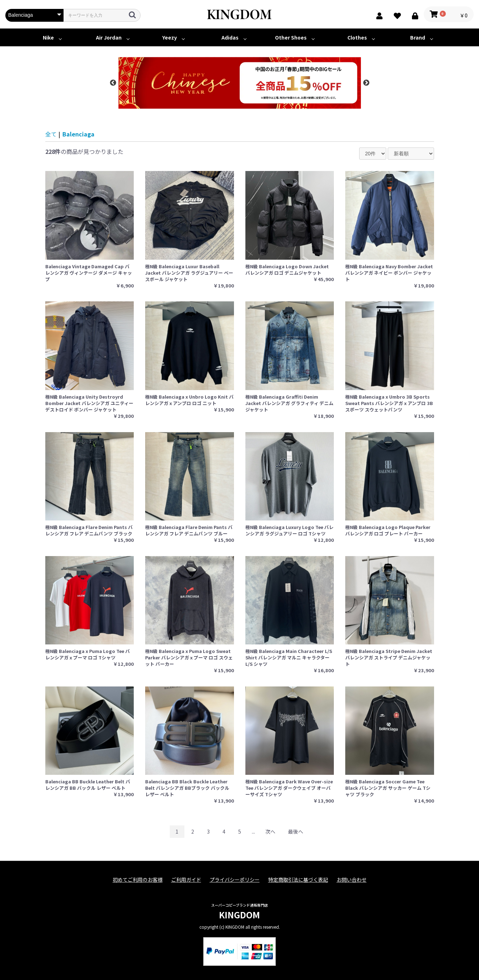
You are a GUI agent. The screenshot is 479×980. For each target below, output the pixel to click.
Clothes (357, 37)
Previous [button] (113, 83)
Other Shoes (291, 37)
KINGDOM (239, 915)
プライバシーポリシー (235, 880)
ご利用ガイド (186, 880)
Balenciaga (78, 134)
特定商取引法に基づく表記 (298, 880)
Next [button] (366, 83)
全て (51, 134)
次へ (270, 831)
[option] (240, 83)
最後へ (296, 831)
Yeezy (170, 37)
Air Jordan (109, 37)
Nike (48, 37)
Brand (418, 37)
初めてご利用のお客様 (138, 880)
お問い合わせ (352, 880)
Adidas (230, 37)
